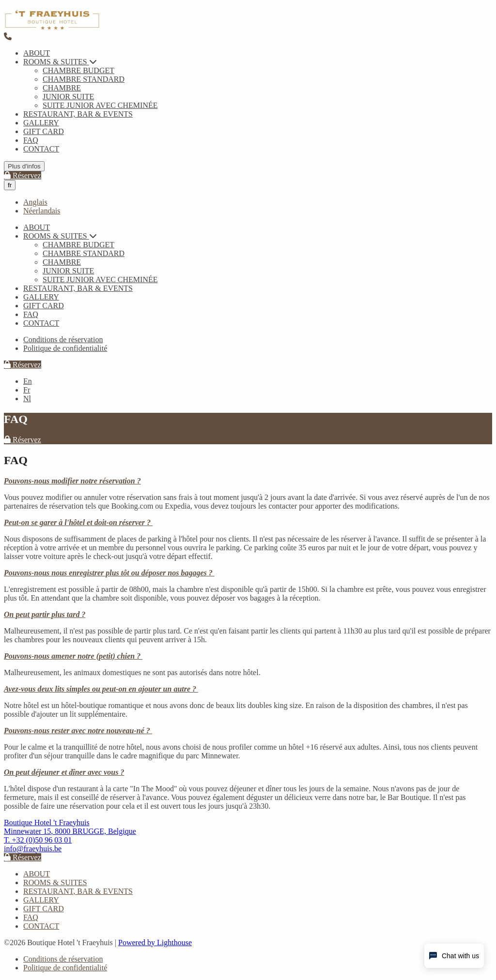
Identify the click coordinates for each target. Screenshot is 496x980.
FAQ (31, 140)
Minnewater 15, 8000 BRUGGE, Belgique (70, 831)
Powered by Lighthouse (155, 942)
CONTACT (41, 149)
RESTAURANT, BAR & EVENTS (78, 114)
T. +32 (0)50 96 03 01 (38, 840)
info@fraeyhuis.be (33, 849)
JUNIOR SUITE (68, 97)
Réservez (23, 175)
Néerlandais (42, 211)
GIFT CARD (44, 131)
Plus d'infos (24, 166)
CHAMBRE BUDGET (78, 70)
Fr (27, 390)
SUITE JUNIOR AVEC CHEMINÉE (100, 105)
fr (10, 185)
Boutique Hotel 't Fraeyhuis (47, 822)
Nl (27, 399)
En (28, 381)
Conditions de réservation (63, 339)
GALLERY (41, 123)
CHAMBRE (62, 88)
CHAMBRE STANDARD (84, 79)
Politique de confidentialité (65, 348)
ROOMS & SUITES (60, 62)
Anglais (35, 202)
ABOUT (37, 53)
